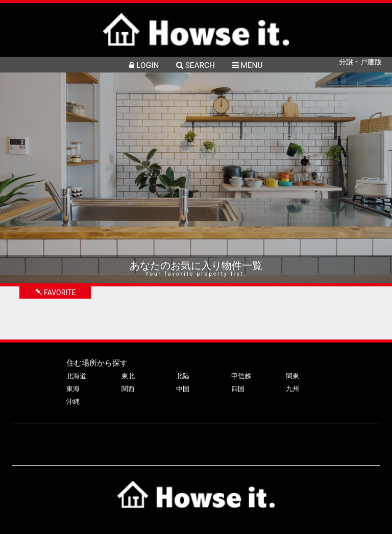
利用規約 (345, 440)
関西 (128, 389)
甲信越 (241, 376)
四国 (238, 389)
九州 (292, 389)
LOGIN (144, 65)
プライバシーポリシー (287, 440)
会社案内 (229, 440)
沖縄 (73, 402)
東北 (128, 376)
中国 (183, 389)
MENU (248, 65)
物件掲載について (125, 440)
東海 (73, 389)
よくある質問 (183, 440)
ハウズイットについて (53, 440)
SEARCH (195, 65)
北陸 (183, 376)
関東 (292, 376)
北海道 (76, 376)
